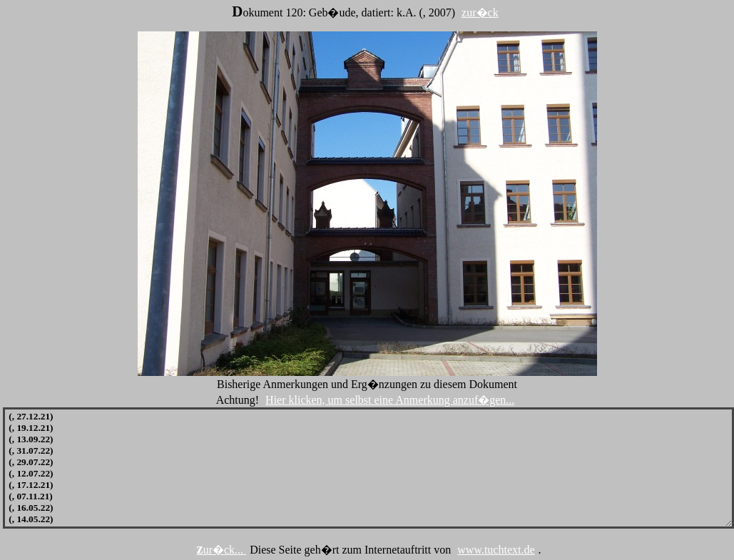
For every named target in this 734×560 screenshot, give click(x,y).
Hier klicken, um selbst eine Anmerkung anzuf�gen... (390, 400)
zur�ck (480, 12)
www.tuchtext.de (496, 550)
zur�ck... (221, 550)
